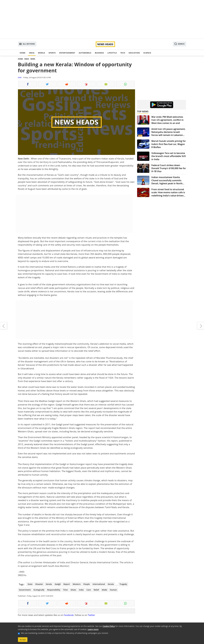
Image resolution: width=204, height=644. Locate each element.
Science (147, 53)
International (99, 584)
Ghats (73, 590)
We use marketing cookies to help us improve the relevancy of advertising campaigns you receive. (65, 633)
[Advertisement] (102, 19)
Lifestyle (112, 53)
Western (77, 584)
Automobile (85, 53)
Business (99, 53)
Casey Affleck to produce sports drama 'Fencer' (3, 326)
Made (104, 590)
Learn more (93, 629)
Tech (123, 53)
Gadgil (58, 584)
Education (134, 53)
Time (65, 590)
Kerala (49, 584)
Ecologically (39, 590)
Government (25, 590)
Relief (96, 590)
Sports (52, 53)
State (30, 584)
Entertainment (67, 53)
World (42, 53)
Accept (23, 640)
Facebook (69, 615)
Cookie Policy (109, 626)
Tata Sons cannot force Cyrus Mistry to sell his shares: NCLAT (201, 326)
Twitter (91, 615)
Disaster (39, 584)
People (87, 584)
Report (67, 584)
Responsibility (54, 590)
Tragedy (123, 584)
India (32, 53)
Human (113, 590)
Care (89, 590)
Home (23, 53)
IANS (20, 78)
